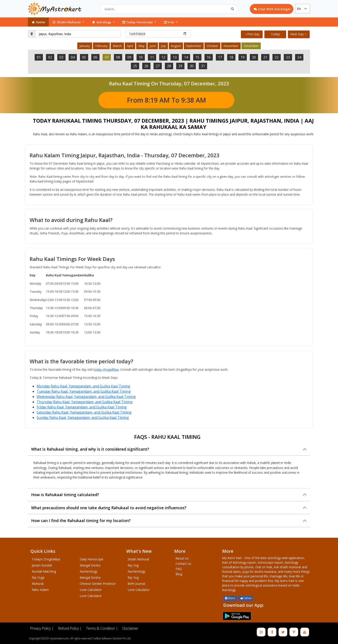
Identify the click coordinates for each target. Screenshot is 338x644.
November (231, 46)
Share (230, 598)
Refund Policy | (70, 628)
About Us (182, 558)
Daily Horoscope (91, 559)
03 (61, 57)
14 (186, 57)
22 (277, 57)
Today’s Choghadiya (46, 559)
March (117, 46)
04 (73, 57)
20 (254, 57)
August (176, 46)
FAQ (179, 569)
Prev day (252, 34)
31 (203, 66)
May (141, 46)
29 (180, 66)
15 (197, 57)
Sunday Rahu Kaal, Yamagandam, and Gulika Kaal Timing (83, 418)
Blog (179, 574)
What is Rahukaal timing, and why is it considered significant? (90, 449)
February (101, 46)
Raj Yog (133, 565)
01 (39, 57)
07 (107, 57)
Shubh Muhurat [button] (67, 22)
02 (50, 57)
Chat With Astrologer (272, 9)
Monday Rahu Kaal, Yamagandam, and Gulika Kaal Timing (83, 386)
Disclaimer (130, 628)
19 (243, 57)
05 (84, 57)
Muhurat (38, 584)
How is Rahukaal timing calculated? (65, 495)
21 (265, 57)
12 (163, 57)
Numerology (89, 571)
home (38, 22)
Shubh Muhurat (138, 559)
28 (169, 66)
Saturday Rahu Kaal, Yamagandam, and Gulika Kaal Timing (84, 412)
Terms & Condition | (102, 628)
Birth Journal (136, 584)
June (153, 46)
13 (175, 57)
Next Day (298, 34)
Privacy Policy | (42, 628)
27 (158, 66)
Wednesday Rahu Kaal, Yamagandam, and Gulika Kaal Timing (86, 397)
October (212, 46)
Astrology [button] (102, 22)
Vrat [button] (169, 22)
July (163, 46)
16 (209, 57)
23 (288, 57)
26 (146, 66)
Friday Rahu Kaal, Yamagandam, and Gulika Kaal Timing (82, 407)
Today (275, 34)
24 (299, 57)
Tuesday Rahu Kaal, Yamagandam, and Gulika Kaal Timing (84, 391)
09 (129, 57)
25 (135, 66)
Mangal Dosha (90, 565)
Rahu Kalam (40, 590)
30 (192, 66)
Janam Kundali (42, 565)
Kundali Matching (44, 571)
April (130, 46)
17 (220, 57)
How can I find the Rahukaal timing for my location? (81, 521)
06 (95, 57)
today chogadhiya (106, 369)
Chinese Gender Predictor (98, 584)
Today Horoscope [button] (138, 22)
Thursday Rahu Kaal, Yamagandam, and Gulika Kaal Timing (85, 402)
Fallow (246, 598)
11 (152, 57)
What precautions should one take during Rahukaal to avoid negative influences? (109, 508)
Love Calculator (91, 590)
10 (141, 57)
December (251, 46)
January (85, 46)
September (194, 46)
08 (118, 57)
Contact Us (183, 564)
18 (231, 57)
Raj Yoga (38, 577)
